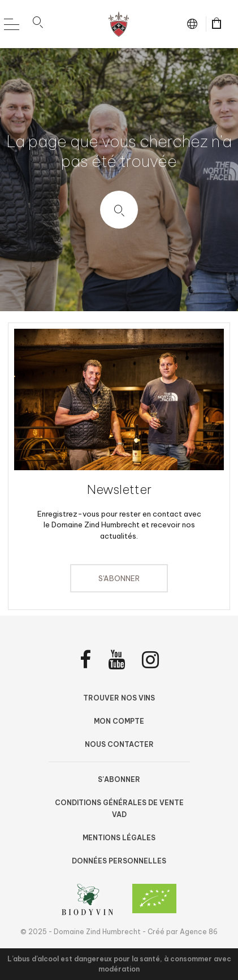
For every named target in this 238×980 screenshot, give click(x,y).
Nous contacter (119, 744)
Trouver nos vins (119, 698)
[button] (38, 24)
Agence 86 (199, 932)
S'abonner (119, 578)
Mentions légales (119, 838)
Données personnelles (119, 861)
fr (194, 24)
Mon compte (119, 721)
